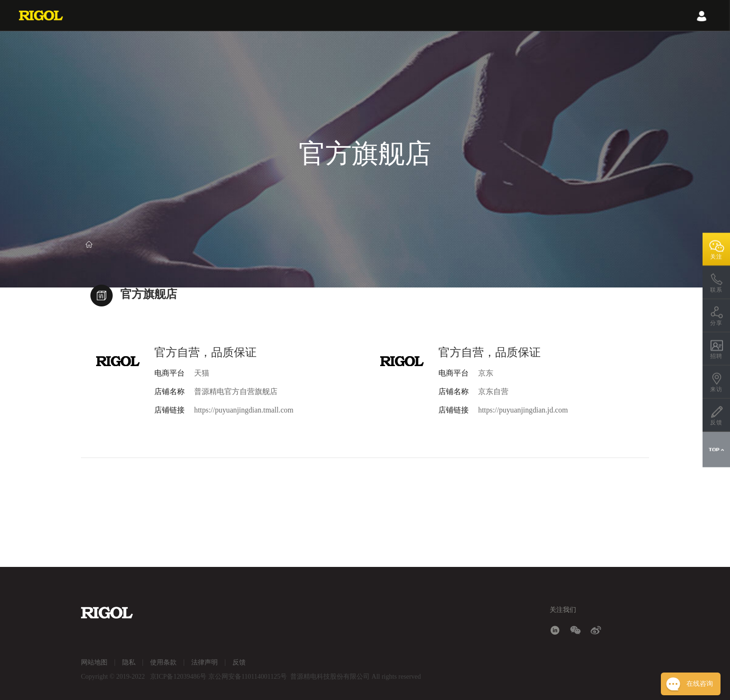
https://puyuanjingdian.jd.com (524, 410)
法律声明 (205, 662)
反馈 (239, 662)
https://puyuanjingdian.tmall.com (244, 410)
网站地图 (94, 662)
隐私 (129, 662)
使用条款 (163, 662)
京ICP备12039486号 (178, 677)
